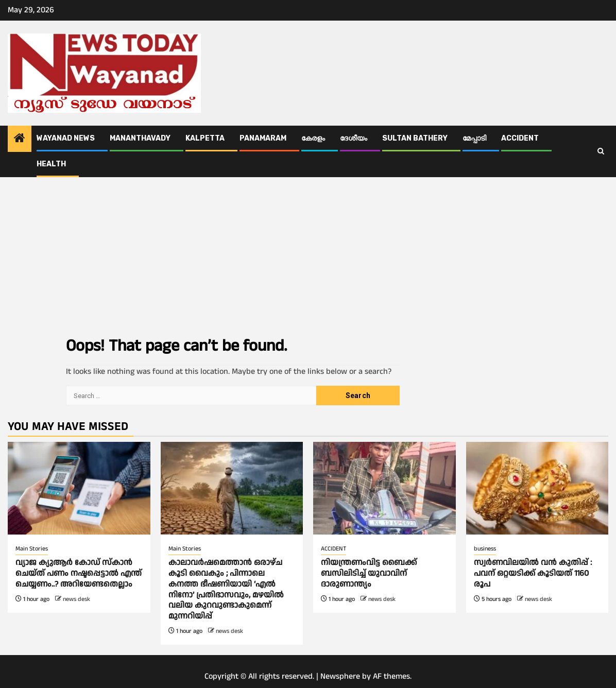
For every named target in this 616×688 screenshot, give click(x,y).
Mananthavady (140, 138)
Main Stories (32, 549)
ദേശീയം (354, 138)
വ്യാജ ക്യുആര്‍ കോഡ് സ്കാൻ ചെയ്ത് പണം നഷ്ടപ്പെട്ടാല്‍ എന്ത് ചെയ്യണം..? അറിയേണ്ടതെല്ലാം (79, 573)
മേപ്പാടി (474, 138)
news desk (76, 599)
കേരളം (313, 138)
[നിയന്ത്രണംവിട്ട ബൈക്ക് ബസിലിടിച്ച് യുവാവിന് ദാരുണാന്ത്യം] (384, 488)
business (485, 549)
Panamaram (263, 138)
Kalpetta (205, 138)
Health (51, 164)
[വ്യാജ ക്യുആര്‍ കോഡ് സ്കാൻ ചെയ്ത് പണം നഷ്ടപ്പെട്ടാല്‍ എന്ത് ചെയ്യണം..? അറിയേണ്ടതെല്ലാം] (79, 488)
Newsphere (340, 676)
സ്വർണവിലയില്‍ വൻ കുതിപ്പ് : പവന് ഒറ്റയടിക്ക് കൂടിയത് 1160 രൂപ (533, 573)
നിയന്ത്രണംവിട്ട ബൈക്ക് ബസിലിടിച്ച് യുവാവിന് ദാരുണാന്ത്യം (369, 573)
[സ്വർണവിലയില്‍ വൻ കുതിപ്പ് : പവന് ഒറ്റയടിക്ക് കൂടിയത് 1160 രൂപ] (537, 488)
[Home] (20, 140)
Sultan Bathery (415, 138)
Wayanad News (66, 138)
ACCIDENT (520, 138)
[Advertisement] (308, 254)
